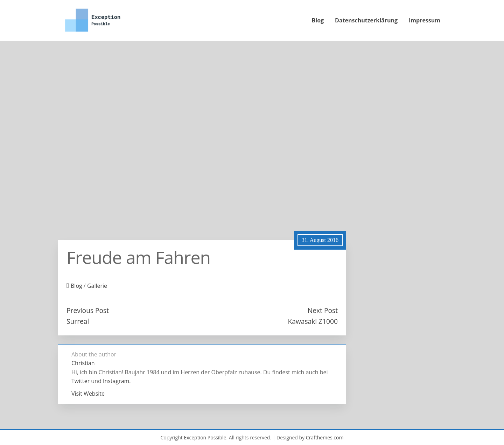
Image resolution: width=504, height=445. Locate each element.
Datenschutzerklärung (366, 20)
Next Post (323, 310)
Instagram (116, 381)
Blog (318, 20)
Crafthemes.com (325, 437)
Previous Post (88, 310)
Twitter (80, 381)
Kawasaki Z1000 (313, 321)
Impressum (425, 20)
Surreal (78, 321)
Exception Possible (205, 437)
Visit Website (88, 394)
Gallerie (97, 286)
